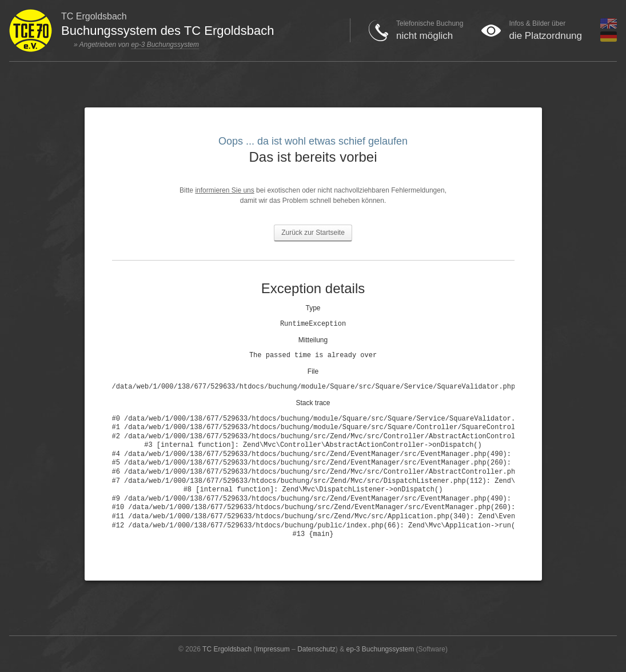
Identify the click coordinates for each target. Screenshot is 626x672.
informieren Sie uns (224, 190)
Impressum (272, 649)
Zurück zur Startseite (313, 233)
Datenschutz (316, 649)
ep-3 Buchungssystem (165, 45)
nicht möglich (424, 36)
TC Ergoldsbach (227, 649)
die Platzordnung (545, 36)
